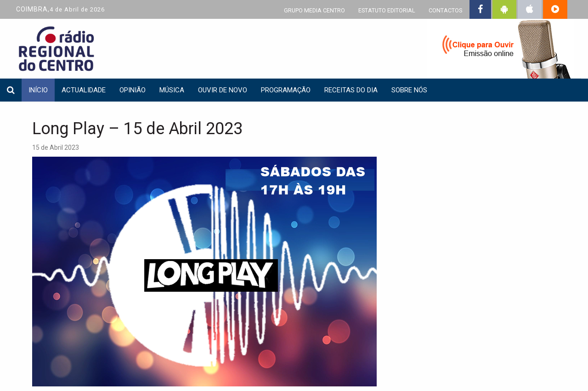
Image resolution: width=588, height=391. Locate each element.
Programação (286, 90)
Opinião (133, 90)
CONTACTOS (445, 10)
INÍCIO (38, 90)
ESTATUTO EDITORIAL (387, 10)
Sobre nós (409, 90)
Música (172, 90)
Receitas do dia (351, 90)
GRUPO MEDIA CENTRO (314, 10)
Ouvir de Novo (223, 90)
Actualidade (84, 90)
